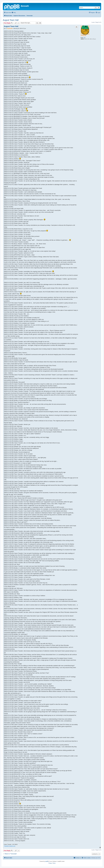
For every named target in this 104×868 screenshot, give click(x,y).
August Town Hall (11, 20)
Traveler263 (83, 36)
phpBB (47, 861)
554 (85, 38)
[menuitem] (14, 13)
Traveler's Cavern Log (10, 846)
